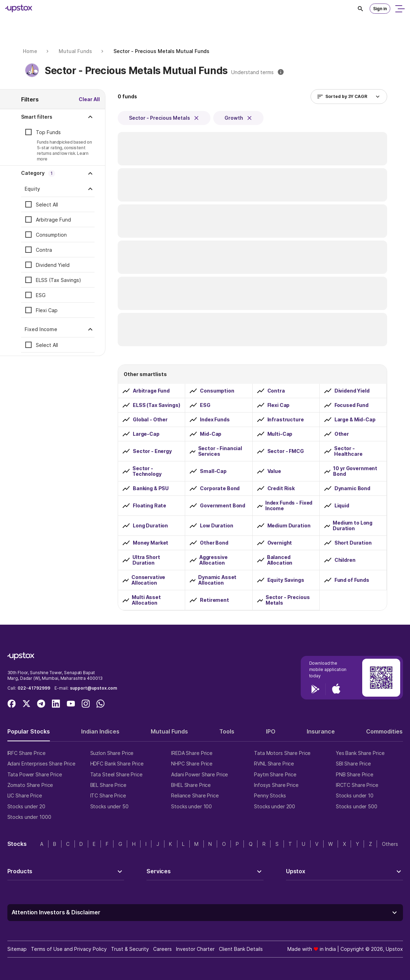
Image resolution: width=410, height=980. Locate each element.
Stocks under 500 (357, 806)
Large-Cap (146, 434)
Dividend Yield (53, 265)
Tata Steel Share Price (116, 774)
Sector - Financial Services (220, 451)
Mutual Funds (75, 51)
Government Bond (223, 506)
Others (390, 844)
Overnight (280, 543)
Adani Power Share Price (200, 774)
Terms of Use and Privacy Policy (69, 949)
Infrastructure (286, 420)
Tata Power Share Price (35, 774)
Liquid (342, 506)
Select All (47, 205)
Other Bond (214, 543)
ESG (41, 295)
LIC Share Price (25, 795)
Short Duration (353, 543)
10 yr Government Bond (355, 471)
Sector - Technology (147, 471)
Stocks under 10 (355, 795)
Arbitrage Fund (53, 220)
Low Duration (216, 526)
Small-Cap (213, 471)
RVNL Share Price (274, 764)
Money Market (151, 543)
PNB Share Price (355, 774)
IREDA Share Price (192, 753)
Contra (44, 250)
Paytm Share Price (275, 774)
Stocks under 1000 (29, 817)
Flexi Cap (47, 310)
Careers (162, 949)
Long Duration (150, 526)
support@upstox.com (93, 688)
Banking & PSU (151, 488)
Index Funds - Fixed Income (289, 506)
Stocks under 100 (191, 806)
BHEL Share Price (191, 785)
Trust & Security (130, 949)
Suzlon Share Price (112, 753)
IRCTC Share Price (357, 785)
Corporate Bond (220, 488)
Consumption (51, 235)
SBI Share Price (353, 764)
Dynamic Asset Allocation (217, 580)
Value (274, 471)
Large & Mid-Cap (355, 420)
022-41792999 (34, 688)
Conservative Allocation (148, 580)
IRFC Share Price (27, 753)
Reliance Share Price (195, 795)
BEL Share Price (108, 785)
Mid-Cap (211, 434)
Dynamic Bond (352, 488)
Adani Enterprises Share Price (41, 764)
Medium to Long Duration (353, 526)
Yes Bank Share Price (360, 753)
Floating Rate (149, 506)
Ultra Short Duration (146, 560)
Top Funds (48, 132)
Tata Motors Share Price (282, 753)
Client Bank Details (241, 949)
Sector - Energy (152, 451)
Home (30, 51)
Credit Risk (281, 488)
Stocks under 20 (26, 806)
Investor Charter (195, 949)
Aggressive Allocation (213, 560)
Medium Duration (289, 526)
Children (345, 560)
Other (342, 434)
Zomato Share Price (30, 785)
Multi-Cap (280, 434)
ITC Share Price (108, 795)
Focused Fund (352, 405)
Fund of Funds (352, 580)
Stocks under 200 (275, 806)
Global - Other (150, 420)
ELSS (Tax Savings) (58, 280)
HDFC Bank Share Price (117, 764)
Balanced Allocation (280, 560)
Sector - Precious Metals (288, 600)
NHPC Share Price (192, 764)
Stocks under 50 (109, 806)
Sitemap (17, 949)
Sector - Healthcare (348, 451)
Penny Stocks (270, 795)
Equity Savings (286, 580)
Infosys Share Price (276, 785)
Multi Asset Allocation (146, 600)
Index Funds (215, 420)
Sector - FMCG (286, 451)
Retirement (214, 600)
